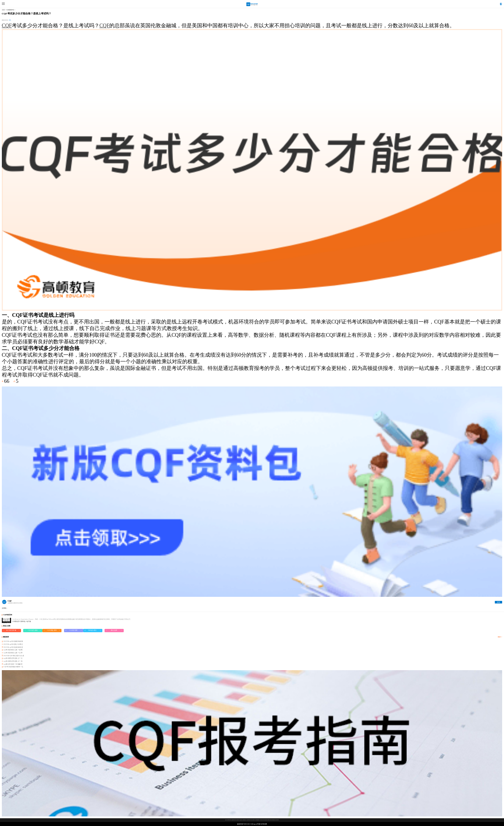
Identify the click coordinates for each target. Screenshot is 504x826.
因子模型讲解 (11, 630)
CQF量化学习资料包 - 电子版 (22, 622)
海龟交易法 (92, 630)
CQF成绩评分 (10, 10)
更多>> (500, 637)
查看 (498, 602)
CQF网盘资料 (52, 630)
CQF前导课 (73, 630)
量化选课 (114, 630)
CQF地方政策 (33, 630)
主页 (3, 10)
